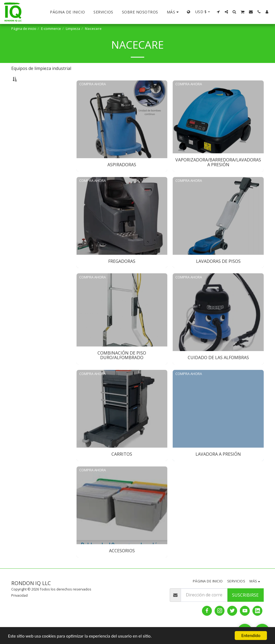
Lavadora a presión (32, 156)
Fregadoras (26, 121)
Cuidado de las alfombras (38, 144)
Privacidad (19, 609)
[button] (218, 12)
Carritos (23, 150)
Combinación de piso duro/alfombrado (33, 135)
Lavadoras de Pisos (33, 127)
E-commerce (51, 29)
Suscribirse (245, 608)
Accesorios (26, 162)
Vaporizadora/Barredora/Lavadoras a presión (44, 112)
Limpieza (73, 29)
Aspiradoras (27, 104)
